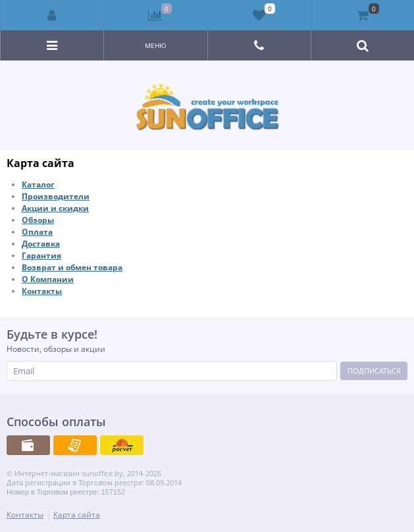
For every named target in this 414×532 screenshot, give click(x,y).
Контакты (42, 291)
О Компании (48, 279)
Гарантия (41, 255)
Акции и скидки (55, 208)
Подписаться (374, 371)
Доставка (41, 244)
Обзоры (38, 220)
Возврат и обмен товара (72, 267)
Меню (156, 45)
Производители (56, 196)
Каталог (38, 184)
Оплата (37, 232)
